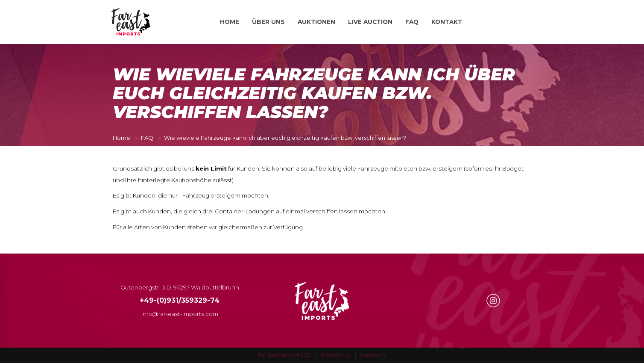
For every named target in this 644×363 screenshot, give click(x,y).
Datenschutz (335, 355)
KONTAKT (447, 22)
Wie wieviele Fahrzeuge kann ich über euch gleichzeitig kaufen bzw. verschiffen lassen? (285, 138)
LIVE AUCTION (370, 22)
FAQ (412, 22)
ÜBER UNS (268, 22)
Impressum (373, 355)
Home (121, 138)
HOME (230, 22)
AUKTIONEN (316, 22)
